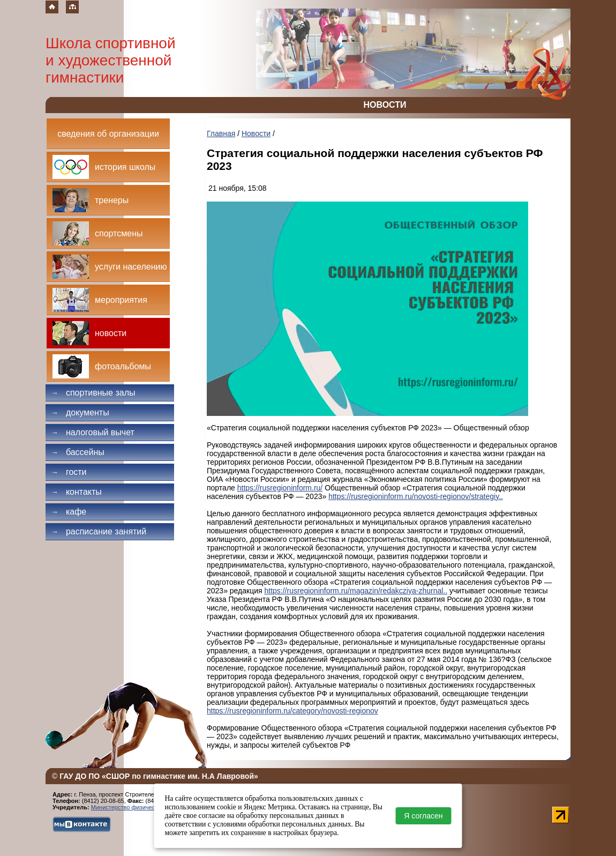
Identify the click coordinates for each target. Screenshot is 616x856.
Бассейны (78, 452)
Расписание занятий (99, 531)
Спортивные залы (93, 393)
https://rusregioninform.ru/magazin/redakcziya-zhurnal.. (356, 591)
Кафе (69, 512)
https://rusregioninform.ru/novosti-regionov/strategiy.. (416, 496)
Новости (256, 133)
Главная (221, 133)
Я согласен (423, 816)
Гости (69, 472)
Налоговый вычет (93, 432)
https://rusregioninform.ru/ (280, 488)
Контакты (76, 492)
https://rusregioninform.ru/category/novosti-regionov (292, 711)
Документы (80, 412)
